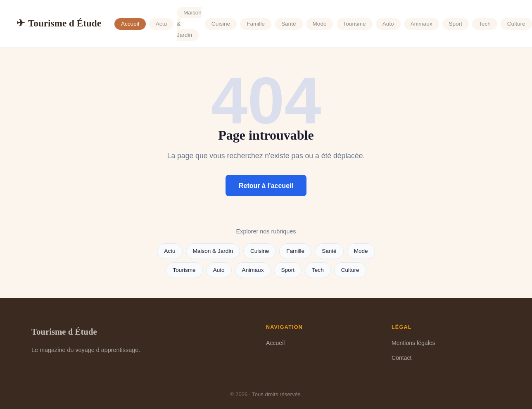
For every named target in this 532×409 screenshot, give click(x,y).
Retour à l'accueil (266, 186)
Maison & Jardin (213, 251)
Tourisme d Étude (59, 23)
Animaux (422, 24)
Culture (516, 24)
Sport (456, 24)
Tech (485, 24)
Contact (402, 358)
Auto (388, 24)
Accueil (130, 24)
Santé (289, 24)
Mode (320, 24)
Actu (161, 24)
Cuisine (221, 24)
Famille (256, 24)
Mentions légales (413, 343)
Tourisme (355, 24)
